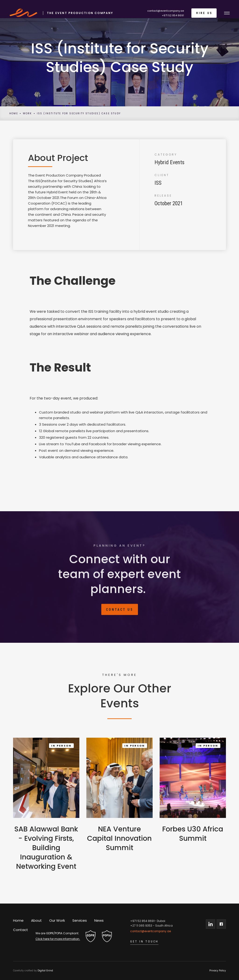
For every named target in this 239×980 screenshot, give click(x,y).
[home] (59, 13)
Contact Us (120, 612)
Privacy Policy (218, 971)
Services (80, 920)
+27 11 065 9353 (141, 926)
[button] (227, 13)
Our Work (57, 920)
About (36, 920)
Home (14, 113)
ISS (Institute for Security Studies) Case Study (79, 113)
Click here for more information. (58, 939)
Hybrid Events (169, 162)
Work (27, 113)
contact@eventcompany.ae (166, 11)
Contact (21, 930)
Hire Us (204, 13)
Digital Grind (45, 971)
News (99, 920)
